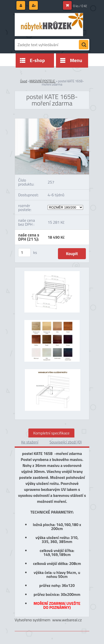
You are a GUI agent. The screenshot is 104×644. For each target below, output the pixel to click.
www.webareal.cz (67, 620)
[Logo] (49, 24)
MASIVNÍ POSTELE (43, 81)
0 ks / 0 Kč (80, 6)
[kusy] (24, 253)
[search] (84, 45)
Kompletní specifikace (52, 433)
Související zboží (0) (66, 442)
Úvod (24, 81)
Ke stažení (30, 442)
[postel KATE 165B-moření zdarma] (52, 120)
